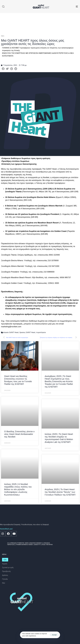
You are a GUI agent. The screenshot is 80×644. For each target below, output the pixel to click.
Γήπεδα (5, 579)
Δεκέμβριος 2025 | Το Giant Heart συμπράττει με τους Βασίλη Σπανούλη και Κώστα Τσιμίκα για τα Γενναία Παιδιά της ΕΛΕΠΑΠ (59, 381)
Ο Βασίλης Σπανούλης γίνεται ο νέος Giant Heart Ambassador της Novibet (19, 434)
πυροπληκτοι (41, 332)
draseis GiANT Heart (11, 332)
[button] (3, 6)
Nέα (4, 583)
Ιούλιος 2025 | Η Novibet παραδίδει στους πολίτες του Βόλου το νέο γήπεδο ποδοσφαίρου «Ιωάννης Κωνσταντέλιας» (18, 489)
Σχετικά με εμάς (8, 567)
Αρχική (5, 564)
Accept (54, 635)
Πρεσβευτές (6, 571)
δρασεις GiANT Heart (27, 332)
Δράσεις (5, 575)
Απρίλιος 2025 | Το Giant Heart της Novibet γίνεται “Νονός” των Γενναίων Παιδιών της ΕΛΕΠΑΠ (60, 492)
